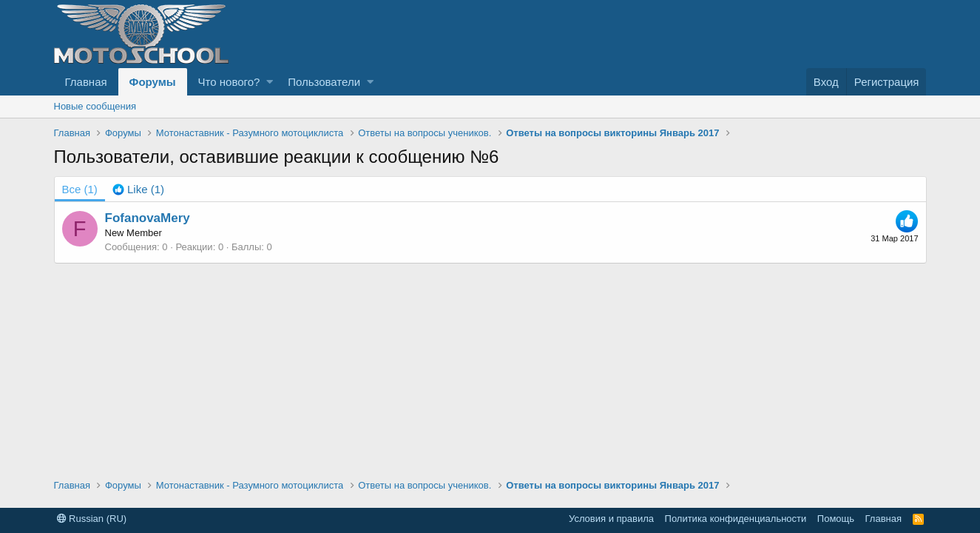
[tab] (138, 189)
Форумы (153, 82)
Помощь (836, 519)
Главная (86, 82)
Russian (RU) (92, 519)
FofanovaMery (148, 218)
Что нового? (229, 82)
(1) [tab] (80, 189)
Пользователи (324, 82)
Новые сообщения (95, 106)
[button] (270, 82)
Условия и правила (611, 519)
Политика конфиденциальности (736, 519)
